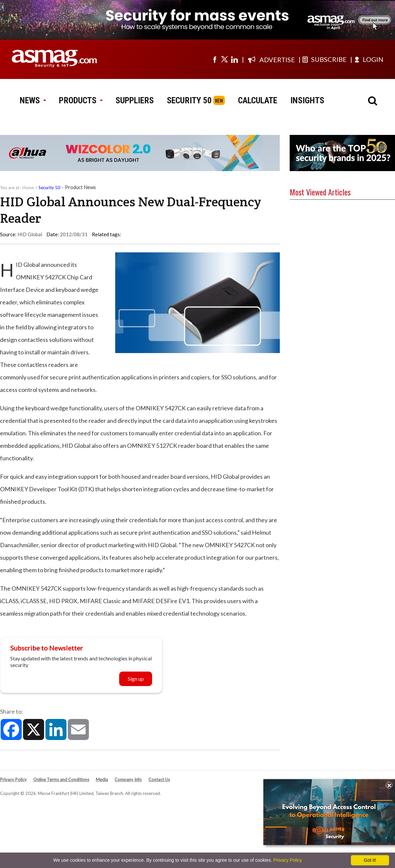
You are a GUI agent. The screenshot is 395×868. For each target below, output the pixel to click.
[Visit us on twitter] (224, 59)
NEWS (33, 100)
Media (102, 779)
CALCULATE (258, 100)
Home (28, 188)
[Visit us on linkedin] (234, 59)
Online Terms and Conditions (61, 779)
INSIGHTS (307, 100)
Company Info (128, 779)
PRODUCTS (81, 100)
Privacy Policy (13, 779)
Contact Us (159, 779)
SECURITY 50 (189, 100)
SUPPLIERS (135, 100)
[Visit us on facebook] (215, 59)
